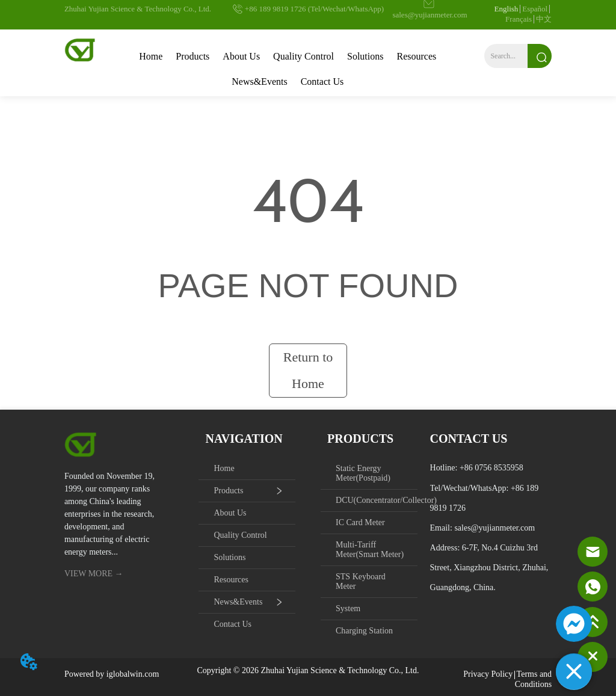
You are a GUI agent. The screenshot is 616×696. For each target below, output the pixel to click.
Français (519, 19)
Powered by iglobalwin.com (112, 674)
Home (151, 56)
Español (535, 9)
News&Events (259, 82)
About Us (241, 56)
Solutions (365, 56)
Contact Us (322, 82)
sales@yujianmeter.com (494, 528)
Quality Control (303, 56)
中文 (544, 19)
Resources (416, 56)
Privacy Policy (488, 674)
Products (192, 56)
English (507, 9)
